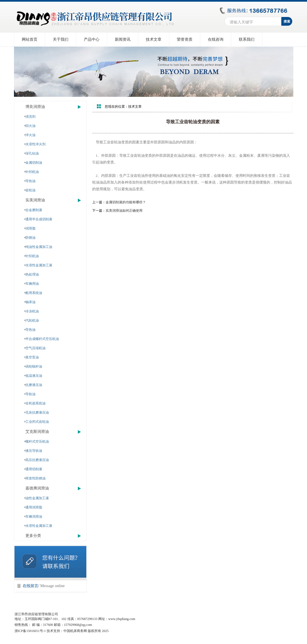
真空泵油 (32, 357)
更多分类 (33, 536)
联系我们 (247, 39)
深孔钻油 (32, 153)
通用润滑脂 (34, 507)
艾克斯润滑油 (37, 432)
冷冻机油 (32, 311)
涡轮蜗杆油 (34, 366)
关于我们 (61, 39)
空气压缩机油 (35, 348)
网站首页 (30, 39)
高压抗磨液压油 (37, 460)
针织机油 (32, 172)
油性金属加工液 (37, 498)
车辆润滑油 (34, 517)
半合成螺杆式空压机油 (42, 339)
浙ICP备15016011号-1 (30, 631)
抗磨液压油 (34, 385)
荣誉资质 (185, 39)
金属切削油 (34, 163)
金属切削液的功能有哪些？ (126, 202)
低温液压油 (34, 376)
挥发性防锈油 (35, 478)
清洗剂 (30, 117)
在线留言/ (44, 586)
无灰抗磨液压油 (37, 413)
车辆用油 (32, 284)
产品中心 (92, 39)
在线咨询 (216, 39)
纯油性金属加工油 (39, 247)
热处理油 (32, 274)
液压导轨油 (34, 451)
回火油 (30, 126)
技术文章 (154, 39)
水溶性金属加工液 (39, 265)
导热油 (30, 181)
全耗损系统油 (35, 403)
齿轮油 (30, 190)
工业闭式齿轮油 (37, 422)
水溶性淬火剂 (35, 144)
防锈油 (30, 238)
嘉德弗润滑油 (37, 488)
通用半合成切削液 (39, 219)
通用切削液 (34, 469)
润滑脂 (30, 228)
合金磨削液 (34, 210)
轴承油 (30, 302)
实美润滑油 (35, 200)
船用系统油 (34, 293)
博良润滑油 (35, 107)
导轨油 (30, 394)
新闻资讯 (123, 39)
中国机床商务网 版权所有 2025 (86, 631)
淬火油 (30, 135)
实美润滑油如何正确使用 (124, 211)
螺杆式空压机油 (37, 442)
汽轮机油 (32, 320)
